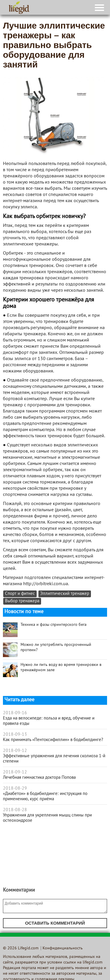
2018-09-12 (15, 751)
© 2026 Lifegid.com (21, 948)
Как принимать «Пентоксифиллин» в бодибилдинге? (53, 740)
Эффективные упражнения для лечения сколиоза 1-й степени (54, 759)
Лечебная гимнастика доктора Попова (39, 778)
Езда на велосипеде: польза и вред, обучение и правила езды (49, 721)
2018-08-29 (15, 788)
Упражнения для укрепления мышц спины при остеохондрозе (47, 818)
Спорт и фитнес (20, 594)
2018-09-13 (15, 735)
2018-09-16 (15, 713)
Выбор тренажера (22, 601)
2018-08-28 (15, 810)
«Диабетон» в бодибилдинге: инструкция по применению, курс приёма (45, 796)
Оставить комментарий (55, 923)
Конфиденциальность (63, 948)
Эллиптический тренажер (65, 594)
